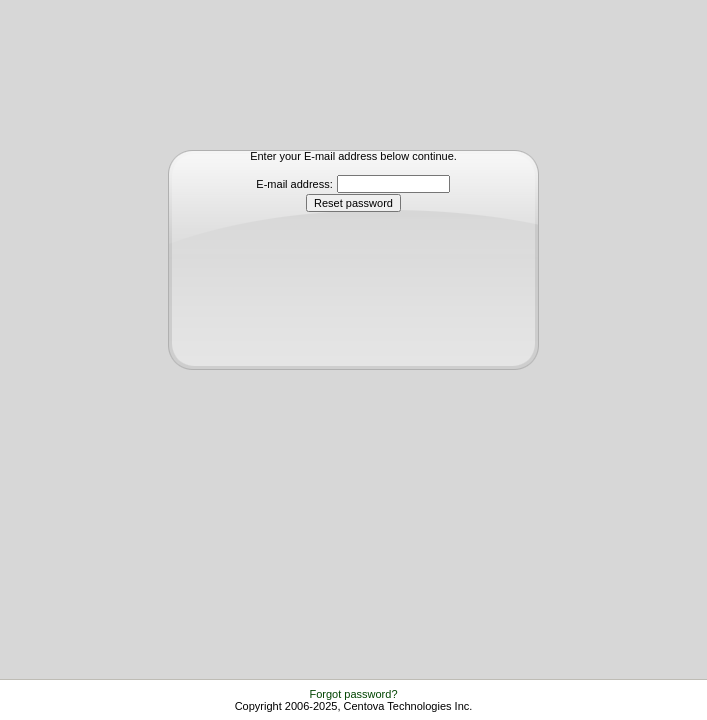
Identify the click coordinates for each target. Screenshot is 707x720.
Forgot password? (353, 694)
